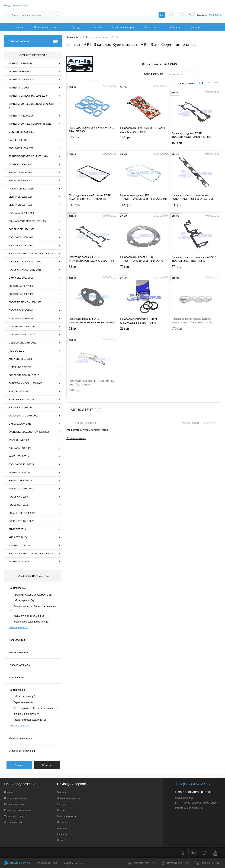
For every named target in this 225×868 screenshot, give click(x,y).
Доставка (197, 27)
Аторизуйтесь (74, 430)
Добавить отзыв (86, 423)
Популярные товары (15, 798)
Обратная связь (18, 863)
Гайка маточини (24, 697)
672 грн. (195, 331)
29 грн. (144, 331)
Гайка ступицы (24, 600)
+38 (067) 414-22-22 (47, 863)
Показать (19, 765)
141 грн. (92, 207)
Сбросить (47, 765)
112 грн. (144, 207)
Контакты (175, 27)
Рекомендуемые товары (17, 810)
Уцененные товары (14, 816)
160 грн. (195, 145)
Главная (18, 27)
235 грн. (92, 140)
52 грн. (92, 331)
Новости (61, 840)
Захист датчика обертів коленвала (35, 708)
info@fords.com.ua (198, 792)
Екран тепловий (24, 702)
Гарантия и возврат (123, 27)
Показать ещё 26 (18, 627)
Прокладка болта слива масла (33, 595)
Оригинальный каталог (47, 27)
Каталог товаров (33, 41)
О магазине (152, 27)
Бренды (76, 27)
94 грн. (195, 207)
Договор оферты (13, 822)
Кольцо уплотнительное (29, 616)
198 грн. (144, 140)
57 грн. (195, 269)
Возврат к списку (76, 438)
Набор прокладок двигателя (31, 622)
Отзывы (96, 27)
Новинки (9, 792)
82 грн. (92, 269)
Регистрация (20, 5)
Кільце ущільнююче (27, 714)
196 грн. (92, 393)
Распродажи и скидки (15, 804)
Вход (7, 5)
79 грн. (144, 269)
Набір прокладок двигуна (30, 720)
